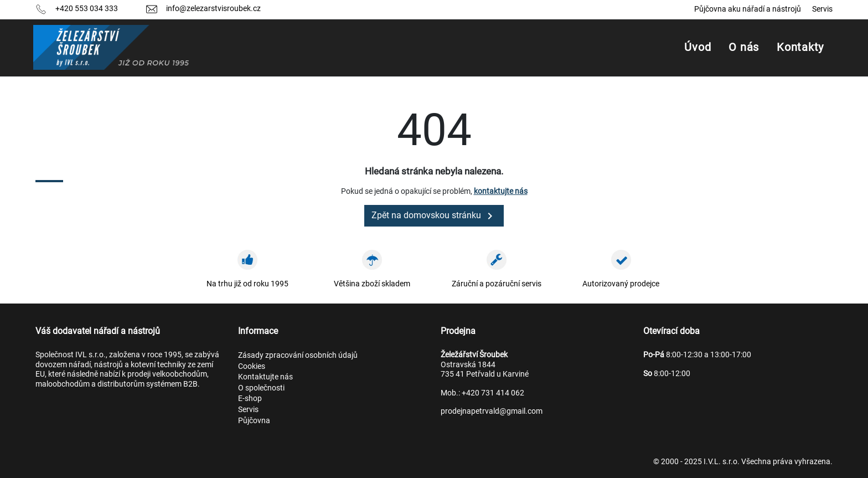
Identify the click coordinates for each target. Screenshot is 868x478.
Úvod (697, 47)
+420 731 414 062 (493, 393)
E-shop (250, 398)
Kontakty (800, 47)
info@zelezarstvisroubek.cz (213, 8)
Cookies (252, 366)
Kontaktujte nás (265, 377)
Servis (822, 9)
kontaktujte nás (501, 191)
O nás (744, 47)
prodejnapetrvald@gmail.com (492, 411)
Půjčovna (254, 420)
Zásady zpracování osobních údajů (298, 355)
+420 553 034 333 (87, 8)
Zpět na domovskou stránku (434, 216)
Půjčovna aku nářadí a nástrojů (748, 9)
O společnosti (261, 388)
